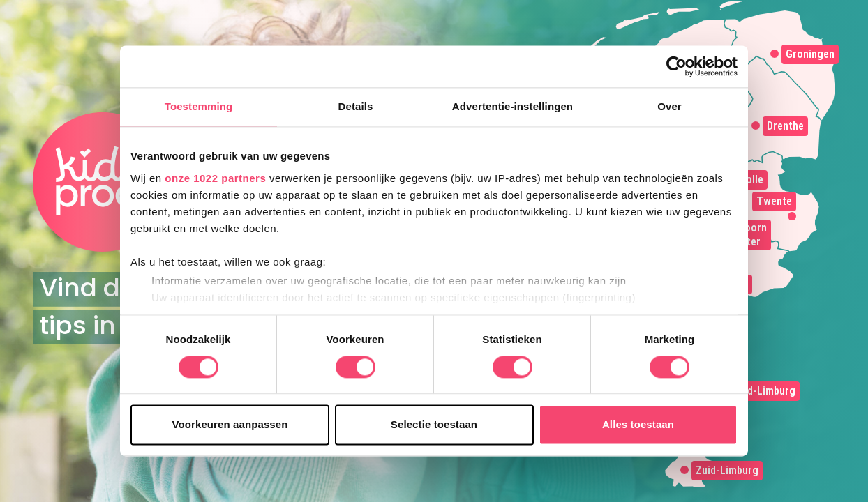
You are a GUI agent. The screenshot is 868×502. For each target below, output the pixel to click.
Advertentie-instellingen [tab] (512, 106)
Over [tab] (669, 106)
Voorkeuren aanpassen (230, 425)
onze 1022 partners (215, 178)
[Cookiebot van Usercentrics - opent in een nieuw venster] (676, 66)
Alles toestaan (638, 425)
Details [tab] (356, 106)
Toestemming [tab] (199, 106)
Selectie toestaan (434, 425)
